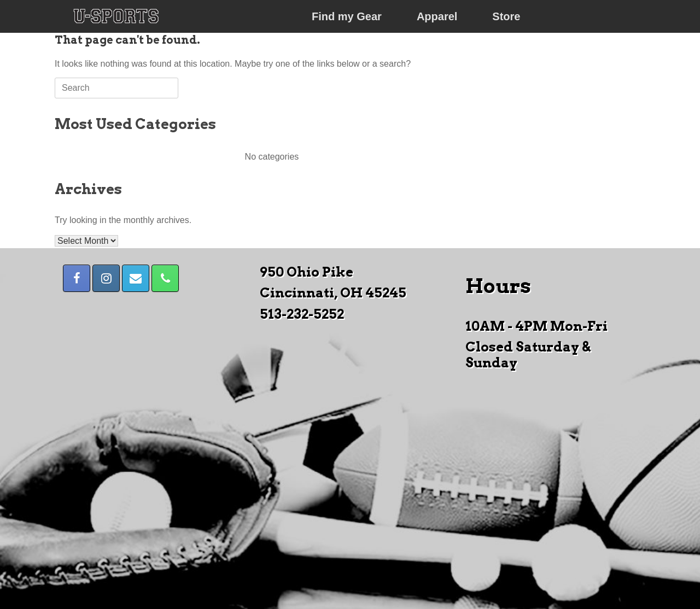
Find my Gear (347, 16)
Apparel (437, 16)
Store (506, 16)
